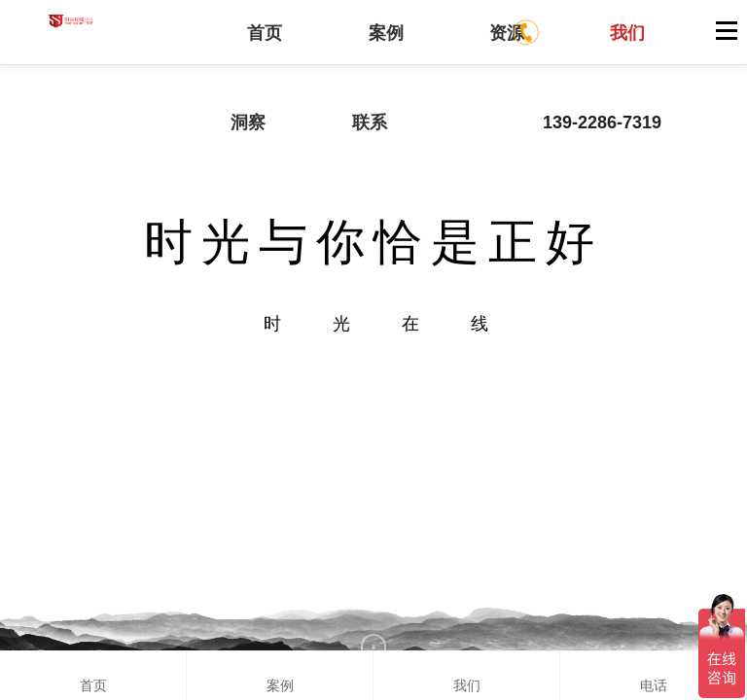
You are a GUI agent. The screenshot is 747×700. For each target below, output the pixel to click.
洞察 (248, 122)
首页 (265, 33)
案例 (386, 33)
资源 (507, 33)
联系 (370, 122)
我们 (627, 33)
